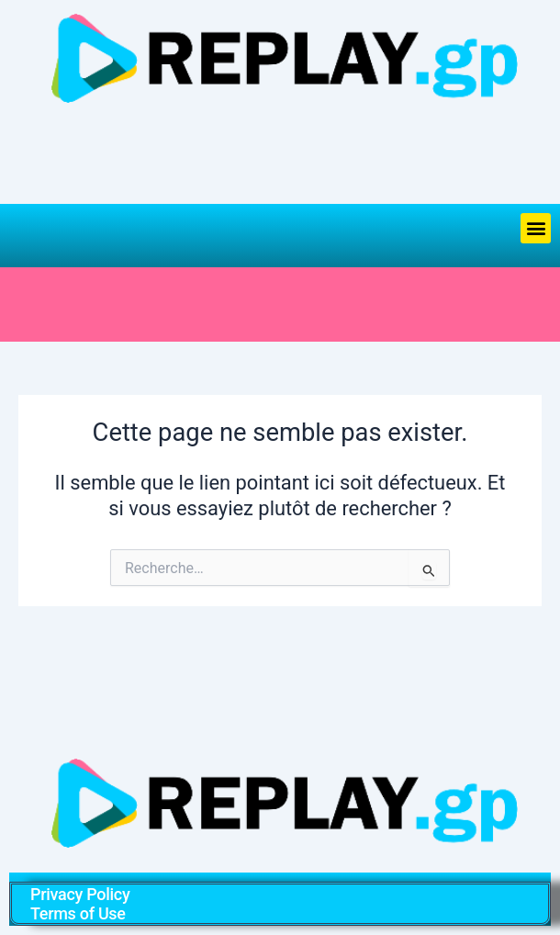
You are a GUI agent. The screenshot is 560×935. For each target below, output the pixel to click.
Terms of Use (78, 913)
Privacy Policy (80, 894)
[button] (536, 228)
